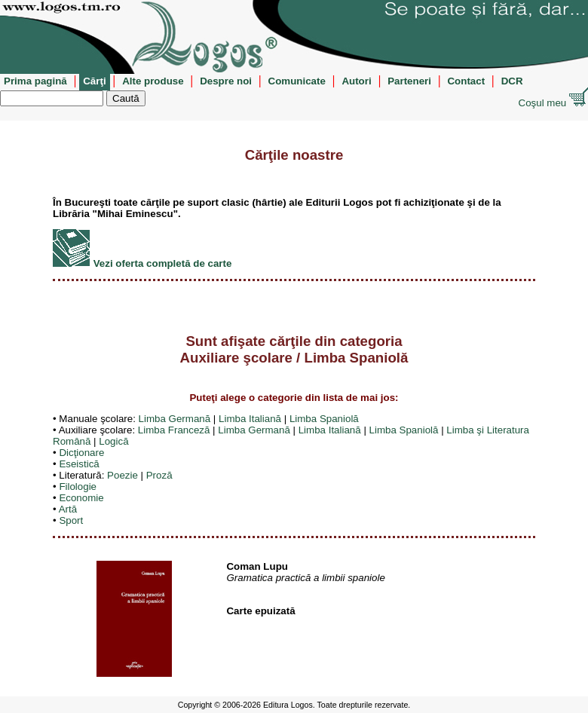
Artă (68, 509)
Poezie (122, 475)
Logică (113, 441)
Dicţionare (81, 453)
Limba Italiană (250, 419)
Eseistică (79, 464)
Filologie (78, 487)
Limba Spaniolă (324, 419)
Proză (159, 475)
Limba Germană (175, 419)
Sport (71, 520)
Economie (81, 498)
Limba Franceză (174, 430)
